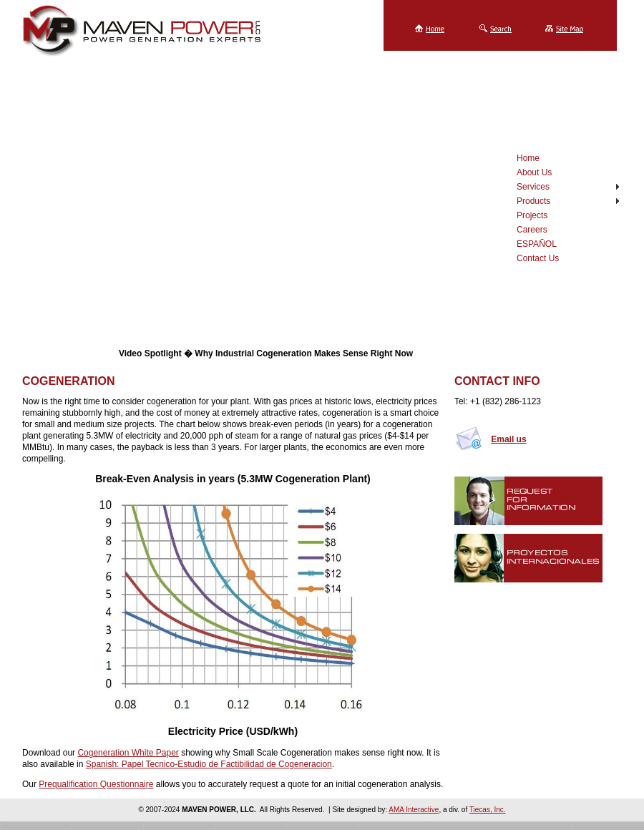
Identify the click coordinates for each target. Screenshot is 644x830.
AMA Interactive (414, 810)
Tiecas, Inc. (488, 810)
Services (533, 187)
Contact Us (538, 258)
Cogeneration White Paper (128, 753)
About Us (534, 172)
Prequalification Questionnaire (96, 784)
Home (528, 158)
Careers (532, 230)
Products (533, 201)
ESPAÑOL (537, 244)
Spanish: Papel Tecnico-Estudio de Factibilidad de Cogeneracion (209, 764)
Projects (532, 215)
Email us (508, 439)
